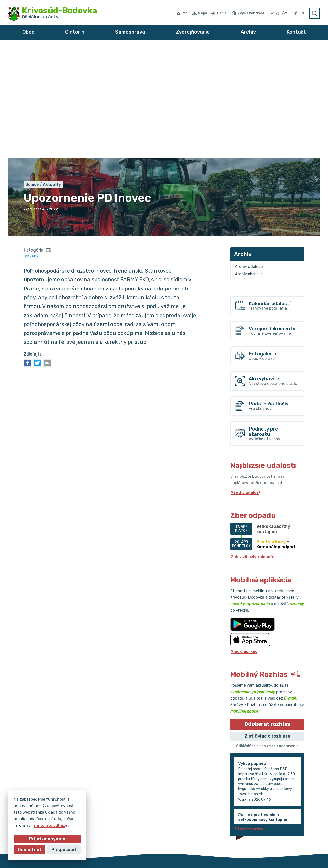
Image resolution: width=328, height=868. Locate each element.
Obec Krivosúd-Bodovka (229, 855)
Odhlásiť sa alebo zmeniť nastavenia (267, 635)
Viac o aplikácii (245, 541)
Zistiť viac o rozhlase (267, 625)
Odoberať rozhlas (267, 613)
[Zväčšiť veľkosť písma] (284, 13)
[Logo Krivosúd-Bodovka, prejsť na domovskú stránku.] (53, 13)
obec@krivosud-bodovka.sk (293, 828)
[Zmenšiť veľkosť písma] (272, 13)
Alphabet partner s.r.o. (147, 855)
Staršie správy (249, 718)
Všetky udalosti (246, 382)
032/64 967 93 (281, 822)
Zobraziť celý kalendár (253, 446)
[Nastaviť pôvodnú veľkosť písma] (278, 13)
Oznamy (32, 145)
